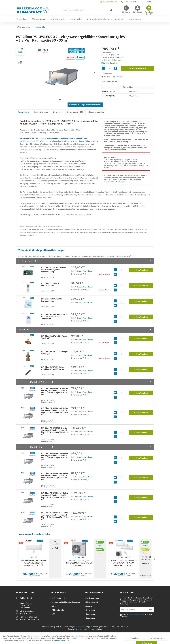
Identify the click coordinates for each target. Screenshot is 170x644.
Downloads (58, 112)
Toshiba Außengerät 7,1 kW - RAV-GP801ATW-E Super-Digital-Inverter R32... (79, 563)
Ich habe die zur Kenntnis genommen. (137, 615)
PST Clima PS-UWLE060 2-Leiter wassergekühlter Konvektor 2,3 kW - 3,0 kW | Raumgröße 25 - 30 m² (55, 411)
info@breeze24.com (28, 611)
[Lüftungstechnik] (57, 19)
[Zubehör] (119, 19)
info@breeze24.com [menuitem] (109, 2)
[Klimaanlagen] (22, 19)
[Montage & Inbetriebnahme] (99, 19)
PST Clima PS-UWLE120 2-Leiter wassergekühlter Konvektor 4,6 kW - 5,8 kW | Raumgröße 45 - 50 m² (55, 431)
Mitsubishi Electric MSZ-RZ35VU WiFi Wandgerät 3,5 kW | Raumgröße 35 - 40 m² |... (34, 563)
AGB (53, 614)
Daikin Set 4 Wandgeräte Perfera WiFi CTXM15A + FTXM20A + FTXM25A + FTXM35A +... (124, 563)
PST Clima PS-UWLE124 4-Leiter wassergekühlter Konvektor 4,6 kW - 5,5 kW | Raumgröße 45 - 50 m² (55, 516)
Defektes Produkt (58, 598)
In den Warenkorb (143, 270)
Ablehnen (135, 638)
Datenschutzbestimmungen (136, 614)
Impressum (90, 618)
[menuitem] (87, 11)
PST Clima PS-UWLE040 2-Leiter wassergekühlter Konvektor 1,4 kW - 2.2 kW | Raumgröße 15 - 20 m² (55, 392)
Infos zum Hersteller (96, 112)
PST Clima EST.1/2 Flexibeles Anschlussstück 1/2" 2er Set (53, 368)
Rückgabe (55, 606)
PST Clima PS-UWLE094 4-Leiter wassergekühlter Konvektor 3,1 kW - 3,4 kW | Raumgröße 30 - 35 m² (55, 496)
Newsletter (90, 610)
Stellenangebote (92, 598)
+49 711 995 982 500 (28, 617)
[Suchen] (111, 10)
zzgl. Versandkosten (116, 57)
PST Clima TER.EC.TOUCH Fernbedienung (51, 300)
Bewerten (118, 77)
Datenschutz (91, 614)
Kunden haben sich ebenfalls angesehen (34, 534)
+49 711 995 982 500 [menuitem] (130, 2)
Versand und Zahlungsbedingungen (65, 602)
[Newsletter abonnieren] (151, 610)
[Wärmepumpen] (39, 19)
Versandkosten (80, 627)
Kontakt (89, 606)
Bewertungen (75, 112)
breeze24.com (25, 614)
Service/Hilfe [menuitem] (148, 2)
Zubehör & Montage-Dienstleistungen (85, 105)
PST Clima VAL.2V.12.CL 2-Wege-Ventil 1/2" (55, 337)
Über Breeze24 (91, 602)
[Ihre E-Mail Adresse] (133, 610)
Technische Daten (41, 112)
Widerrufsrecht (57, 610)
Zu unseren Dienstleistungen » (115, 182)
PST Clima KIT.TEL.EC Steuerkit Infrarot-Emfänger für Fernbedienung (54, 270)
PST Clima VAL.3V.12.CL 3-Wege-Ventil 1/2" (54, 353)
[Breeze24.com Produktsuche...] (87, 10)
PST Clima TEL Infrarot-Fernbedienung (51, 284)
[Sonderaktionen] (134, 19)
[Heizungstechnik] (76, 19)
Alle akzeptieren (157, 638)
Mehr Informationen (62, 640)
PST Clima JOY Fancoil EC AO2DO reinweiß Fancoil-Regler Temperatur (54, 317)
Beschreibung (24, 112)
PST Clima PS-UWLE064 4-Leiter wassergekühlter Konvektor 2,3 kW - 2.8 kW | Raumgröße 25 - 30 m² (55, 476)
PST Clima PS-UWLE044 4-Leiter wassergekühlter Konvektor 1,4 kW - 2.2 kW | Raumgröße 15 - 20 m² (55, 457)
